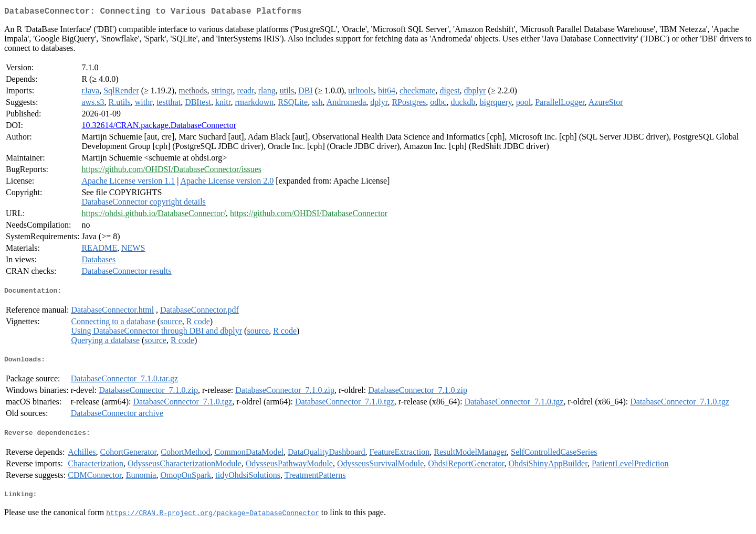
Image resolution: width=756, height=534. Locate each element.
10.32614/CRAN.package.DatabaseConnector (159, 127)
